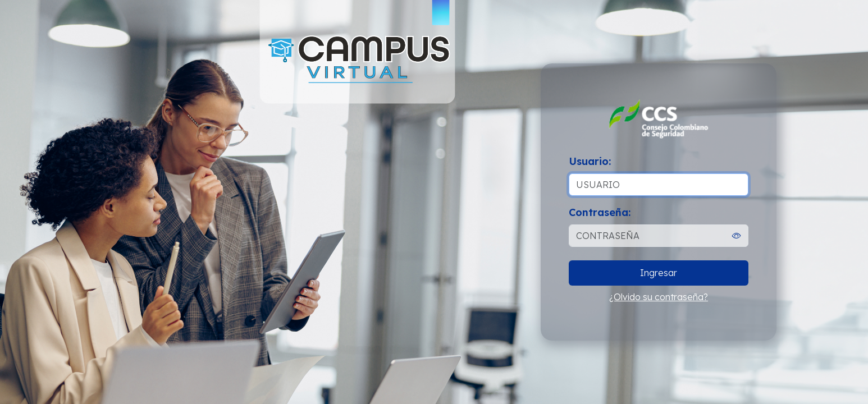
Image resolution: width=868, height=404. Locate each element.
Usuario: (590, 161)
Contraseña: (600, 212)
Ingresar (659, 273)
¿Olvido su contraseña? (659, 297)
